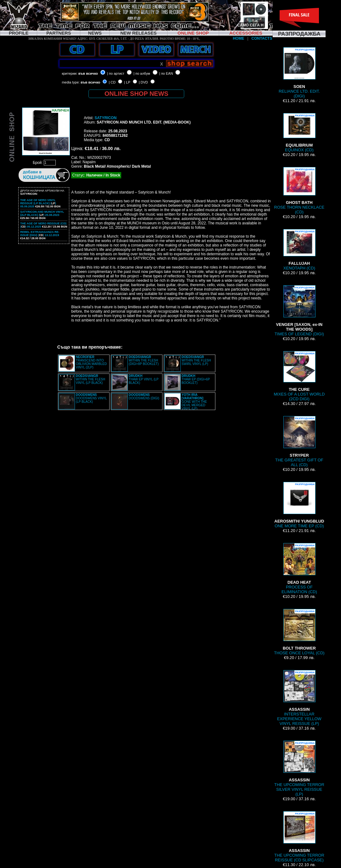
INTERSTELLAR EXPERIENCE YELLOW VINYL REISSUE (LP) (299, 698)
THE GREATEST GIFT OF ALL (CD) (299, 442)
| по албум (142, 73)
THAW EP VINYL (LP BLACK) (144, 379)
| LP (127, 82)
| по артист (116, 73)
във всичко (88, 73)
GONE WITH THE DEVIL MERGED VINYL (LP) (194, 402)
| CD (112, 82)
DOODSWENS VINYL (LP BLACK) (91, 398)
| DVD (143, 82)
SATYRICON (105, 118)
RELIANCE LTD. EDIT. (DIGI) (299, 73)
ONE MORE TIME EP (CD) (299, 505)
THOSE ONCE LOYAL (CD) (299, 632)
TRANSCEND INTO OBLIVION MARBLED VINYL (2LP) (91, 362)
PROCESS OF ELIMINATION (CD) (299, 569)
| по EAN (166, 73)
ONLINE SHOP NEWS (136, 94)
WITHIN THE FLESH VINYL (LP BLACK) (91, 379)
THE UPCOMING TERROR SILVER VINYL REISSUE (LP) (299, 769)
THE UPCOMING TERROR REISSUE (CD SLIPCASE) (299, 837)
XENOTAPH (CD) (299, 250)
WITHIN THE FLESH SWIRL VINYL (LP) (196, 360)
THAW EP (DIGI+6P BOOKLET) (196, 379)
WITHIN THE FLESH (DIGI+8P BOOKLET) (144, 360)
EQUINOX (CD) (299, 133)
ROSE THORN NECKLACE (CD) (299, 191)
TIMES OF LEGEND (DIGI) (299, 311)
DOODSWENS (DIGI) (144, 396)
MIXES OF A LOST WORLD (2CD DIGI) (299, 376)
